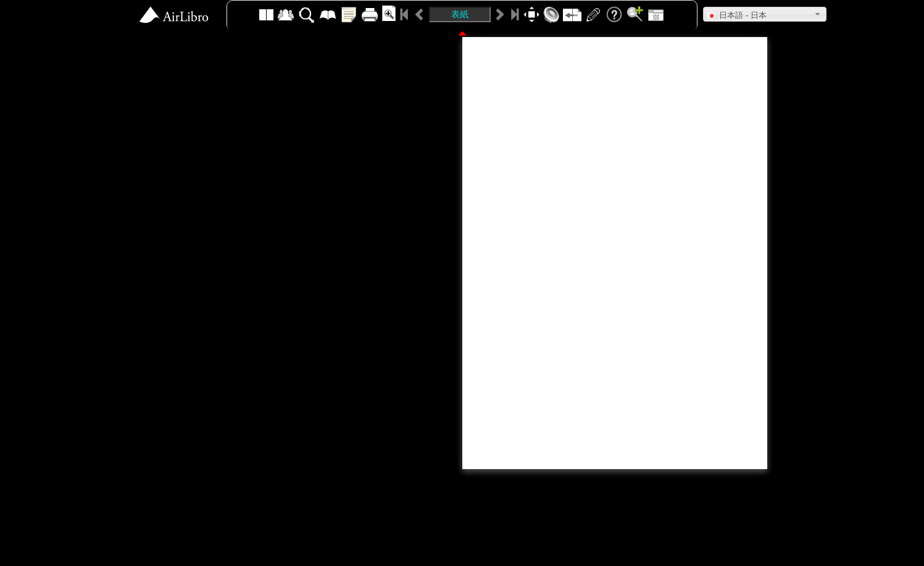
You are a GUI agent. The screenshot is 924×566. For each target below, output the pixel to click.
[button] (765, 14)
